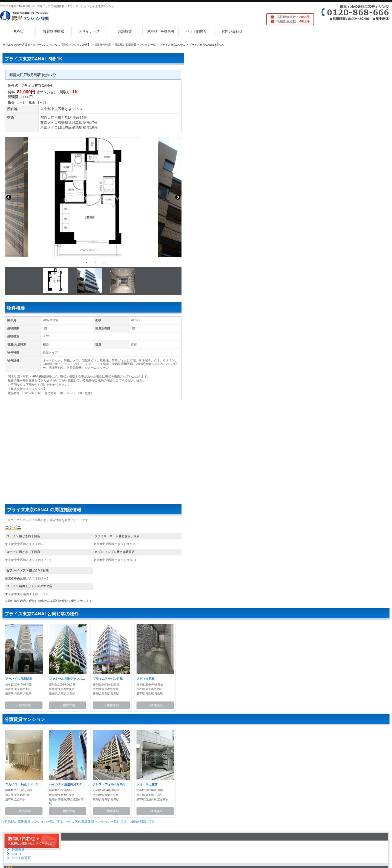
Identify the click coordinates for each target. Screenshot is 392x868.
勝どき (66, 109)
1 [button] (86, 263)
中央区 (56, 109)
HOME (18, 31)
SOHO (16, 854)
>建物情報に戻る (142, 822)
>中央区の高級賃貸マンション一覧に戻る (96, 822)
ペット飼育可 (196, 31)
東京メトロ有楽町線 (56, 123)
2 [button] (95, 263)
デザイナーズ (89, 31)
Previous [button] (9, 197)
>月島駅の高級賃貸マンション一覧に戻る (33, 822)
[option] (93, 197)
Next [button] (178, 197)
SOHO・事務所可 (161, 31)
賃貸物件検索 (53, 31)
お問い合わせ (232, 31)
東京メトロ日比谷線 (56, 127)
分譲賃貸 (125, 31)
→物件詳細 (24, 705)
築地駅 (77, 127)
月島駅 (66, 118)
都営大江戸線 (51, 118)
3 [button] (104, 263)
